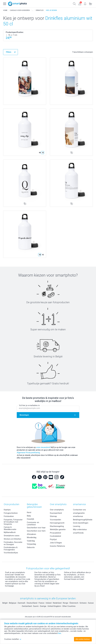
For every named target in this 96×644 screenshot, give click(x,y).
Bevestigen (24, 415)
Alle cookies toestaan (83, 639)
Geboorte (31, 547)
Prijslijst (53, 539)
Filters (9, 52)
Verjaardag (31, 544)
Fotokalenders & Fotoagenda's (11, 549)
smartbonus (78, 516)
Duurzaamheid (56, 513)
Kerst (29, 512)
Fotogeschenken (11, 513)
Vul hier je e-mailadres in (29, 405)
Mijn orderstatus (80, 529)
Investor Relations (57, 546)
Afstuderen (31, 534)
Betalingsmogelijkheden (83, 520)
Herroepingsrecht (57, 523)
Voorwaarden (55, 520)
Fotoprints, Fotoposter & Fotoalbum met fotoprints (13, 522)
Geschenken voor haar (36, 528)
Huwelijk (30, 519)
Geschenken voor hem (36, 531)
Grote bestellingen (81, 523)
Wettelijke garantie (58, 529)
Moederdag (32, 537)
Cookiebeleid (55, 536)
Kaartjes (7, 510)
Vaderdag (31, 541)
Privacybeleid (55, 533)
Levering (76, 526)
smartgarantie (79, 513)
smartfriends (78, 533)
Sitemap (53, 516)
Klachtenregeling (57, 526)
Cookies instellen (13, 639)
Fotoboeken (9, 516)
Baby (29, 516)
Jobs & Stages (56, 543)
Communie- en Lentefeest (33, 524)
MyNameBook (10, 532)
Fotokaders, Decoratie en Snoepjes (13, 543)
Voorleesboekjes (11, 553)
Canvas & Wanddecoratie (10, 528)
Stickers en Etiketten (12, 539)
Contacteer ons (79, 510)
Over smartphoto (57, 510)
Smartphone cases (12, 536)
